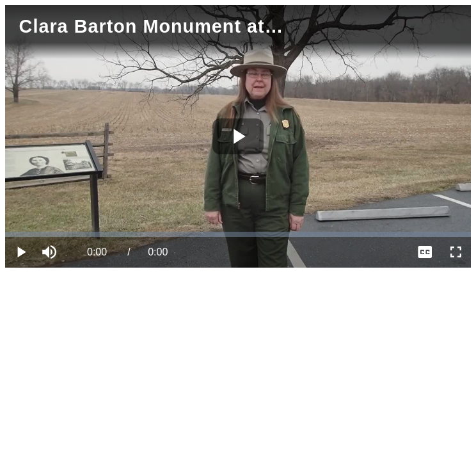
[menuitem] (425, 252)
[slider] (238, 234)
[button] (51, 252)
